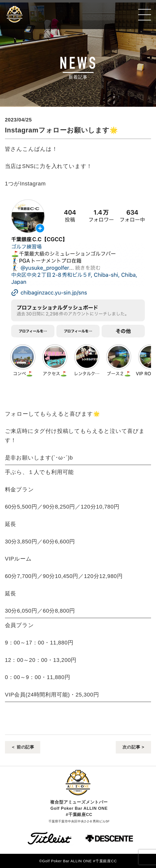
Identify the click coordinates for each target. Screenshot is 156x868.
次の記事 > (133, 747)
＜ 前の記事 (23, 747)
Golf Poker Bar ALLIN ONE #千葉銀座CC (40, 14)
